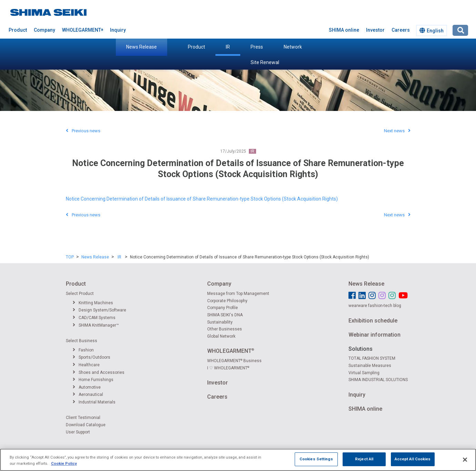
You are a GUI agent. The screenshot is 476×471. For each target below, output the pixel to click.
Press (257, 47)
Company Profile (222, 308)
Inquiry (118, 30)
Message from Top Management (238, 294)
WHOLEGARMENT (83, 30)
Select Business (82, 341)
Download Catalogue (86, 425)
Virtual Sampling (364, 373)
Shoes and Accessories (99, 372)
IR (228, 47)
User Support (78, 432)
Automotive (87, 387)
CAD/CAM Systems (94, 318)
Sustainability (220, 322)
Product (196, 47)
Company (44, 30)
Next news (397, 131)
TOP (70, 257)
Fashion (83, 350)
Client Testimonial (83, 418)
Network (293, 47)
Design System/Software (99, 310)
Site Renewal (265, 62)
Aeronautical (88, 395)
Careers (401, 30)
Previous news (83, 131)
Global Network (221, 336)
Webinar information (374, 335)
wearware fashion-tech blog (375, 306)
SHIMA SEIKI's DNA (225, 315)
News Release (141, 47)
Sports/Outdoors (92, 357)
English (432, 30)
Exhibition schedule (373, 321)
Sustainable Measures (370, 366)
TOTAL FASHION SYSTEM (372, 358)
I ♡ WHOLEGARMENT (228, 368)
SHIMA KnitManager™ (96, 325)
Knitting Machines (93, 303)
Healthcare (86, 365)
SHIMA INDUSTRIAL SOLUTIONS (378, 380)
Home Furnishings (93, 380)
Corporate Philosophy (227, 301)
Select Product (80, 294)
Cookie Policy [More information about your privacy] (64, 469)
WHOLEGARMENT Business (234, 361)
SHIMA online (344, 30)
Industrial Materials (94, 402)
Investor (375, 30)
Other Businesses (225, 329)
